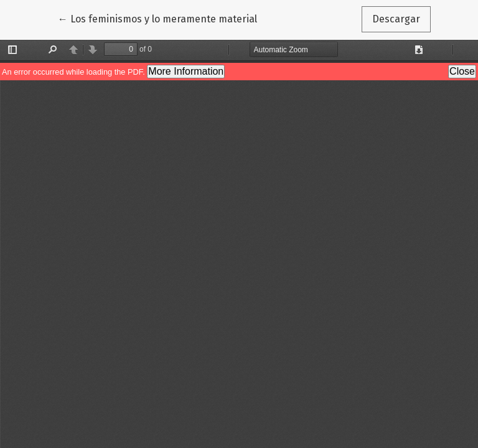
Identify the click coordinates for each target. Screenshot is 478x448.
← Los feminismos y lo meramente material (157, 18)
